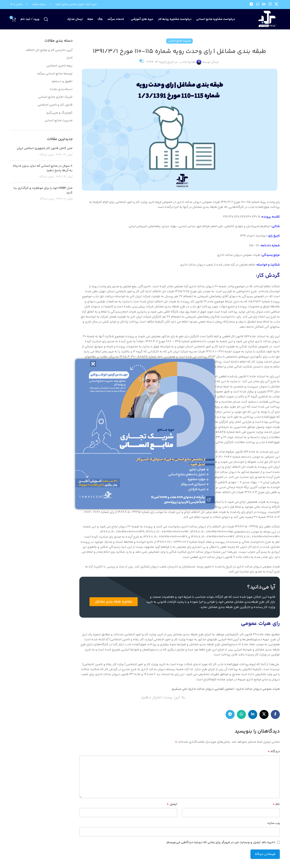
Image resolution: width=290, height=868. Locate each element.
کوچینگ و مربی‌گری (59, 113)
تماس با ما (16, 4)
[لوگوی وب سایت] (267, 19)
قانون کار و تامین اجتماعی (55, 105)
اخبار (70, 58)
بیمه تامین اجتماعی (59, 66)
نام (276, 804)
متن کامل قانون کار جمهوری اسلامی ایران (45, 148)
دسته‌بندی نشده (61, 90)
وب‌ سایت (273, 823)
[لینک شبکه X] (276, 5)
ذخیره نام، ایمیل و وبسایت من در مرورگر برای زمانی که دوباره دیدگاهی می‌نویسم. (220, 842)
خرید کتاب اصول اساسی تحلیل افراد (76, 4)
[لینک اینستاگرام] (270, 5)
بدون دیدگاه (47, 155)
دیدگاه (274, 752)
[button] (93, 364)
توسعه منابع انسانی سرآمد (55, 74)
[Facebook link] (275, 714)
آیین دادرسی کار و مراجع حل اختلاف (49, 50)
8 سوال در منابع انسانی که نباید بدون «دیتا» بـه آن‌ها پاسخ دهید (43, 168)
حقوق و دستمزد (62, 82)
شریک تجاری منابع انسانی (55, 97)
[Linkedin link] (264, 5)
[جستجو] (46, 19)
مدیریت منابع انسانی (179, 41)
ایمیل (172, 804)
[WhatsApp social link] (258, 5)
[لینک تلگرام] (251, 5)
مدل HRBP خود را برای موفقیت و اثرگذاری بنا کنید (43, 190)
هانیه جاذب (187, 62)
